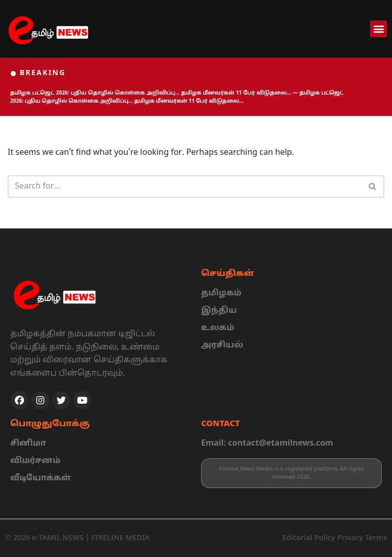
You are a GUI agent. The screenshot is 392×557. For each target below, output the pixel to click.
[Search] (185, 187)
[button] (378, 29)
